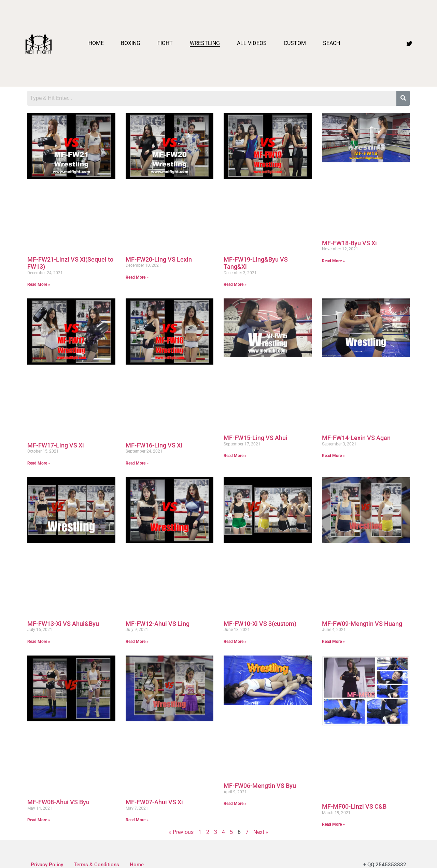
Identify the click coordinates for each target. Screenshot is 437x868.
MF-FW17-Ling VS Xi (56, 445)
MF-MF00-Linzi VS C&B (354, 806)
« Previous (181, 832)
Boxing (131, 43)
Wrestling (205, 43)
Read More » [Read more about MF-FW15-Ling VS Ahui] (235, 456)
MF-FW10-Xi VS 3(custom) (260, 624)
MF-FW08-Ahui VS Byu (58, 802)
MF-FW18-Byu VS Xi (349, 243)
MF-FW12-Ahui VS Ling (158, 624)
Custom (295, 43)
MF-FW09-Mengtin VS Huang (362, 624)
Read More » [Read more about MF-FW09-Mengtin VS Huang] (333, 642)
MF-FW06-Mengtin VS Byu (260, 786)
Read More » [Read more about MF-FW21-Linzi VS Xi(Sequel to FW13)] (39, 284)
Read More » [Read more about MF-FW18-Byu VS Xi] (333, 261)
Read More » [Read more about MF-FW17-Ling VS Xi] (39, 463)
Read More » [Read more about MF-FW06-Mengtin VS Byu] (235, 804)
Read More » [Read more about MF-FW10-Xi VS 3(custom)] (235, 642)
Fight (165, 43)
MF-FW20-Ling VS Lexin (159, 259)
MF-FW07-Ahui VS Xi (154, 802)
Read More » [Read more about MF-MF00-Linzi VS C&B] (333, 824)
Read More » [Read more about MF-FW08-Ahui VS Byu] (39, 820)
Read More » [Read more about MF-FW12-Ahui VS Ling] (137, 642)
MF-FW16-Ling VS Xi (154, 445)
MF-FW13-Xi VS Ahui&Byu (63, 624)
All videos (252, 43)
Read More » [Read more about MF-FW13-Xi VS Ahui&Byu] (39, 642)
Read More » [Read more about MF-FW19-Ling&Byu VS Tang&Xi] (235, 284)
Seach (332, 43)
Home (96, 43)
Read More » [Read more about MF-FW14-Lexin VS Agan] (333, 456)
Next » (261, 832)
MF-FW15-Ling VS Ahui (256, 438)
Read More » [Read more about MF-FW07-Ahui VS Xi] (137, 820)
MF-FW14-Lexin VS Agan (356, 438)
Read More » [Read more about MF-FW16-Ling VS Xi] (137, 463)
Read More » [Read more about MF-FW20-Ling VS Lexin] (137, 277)
